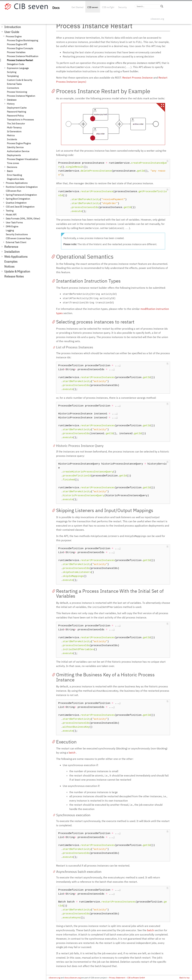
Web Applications (16, 257)
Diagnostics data (15, 179)
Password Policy (15, 116)
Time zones (13, 163)
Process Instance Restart (20, 60)
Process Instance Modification (23, 56)
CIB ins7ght (108, 7)
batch (72, 753)
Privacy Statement (117, 978)
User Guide (12, 32)
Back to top (184, 978)
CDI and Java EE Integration (20, 207)
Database (12, 100)
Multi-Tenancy (14, 128)
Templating (13, 76)
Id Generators (14, 131)
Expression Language (18, 68)
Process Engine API (17, 44)
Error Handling (14, 175)
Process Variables (16, 52)
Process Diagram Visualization (23, 159)
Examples (11, 262)
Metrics (11, 135)
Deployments (14, 155)
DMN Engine (12, 226)
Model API (11, 215)
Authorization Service (18, 151)
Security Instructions (17, 234)
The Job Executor (16, 124)
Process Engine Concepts (20, 48)
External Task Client (16, 242)
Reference (11, 247)
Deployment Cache (17, 108)
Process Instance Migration (21, 96)
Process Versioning (17, 92)
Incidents (12, 139)
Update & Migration (17, 271)
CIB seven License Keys (18, 238)
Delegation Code (16, 64)
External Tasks (14, 84)
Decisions (12, 167)
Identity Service (15, 147)
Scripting (12, 72)
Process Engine (14, 36)
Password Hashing (16, 112)
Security (122, 7)
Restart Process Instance (138, 78)
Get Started (77, 7)
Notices (9, 266)
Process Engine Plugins (19, 143)
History (11, 104)
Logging (10, 230)
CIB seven (93, 7)
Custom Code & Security (20, 80)
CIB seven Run (13, 191)
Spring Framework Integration (21, 195)
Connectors (13, 88)
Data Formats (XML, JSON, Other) (23, 219)
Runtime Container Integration (22, 187)
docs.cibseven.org (72, 978)
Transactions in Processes (20, 120)
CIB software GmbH (136, 978)
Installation (12, 252)
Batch (10, 171)
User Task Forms (14, 223)
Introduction (13, 27)
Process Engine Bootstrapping (22, 40)
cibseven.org (157, 19)
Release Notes (14, 276)
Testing (10, 211)
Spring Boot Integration (18, 199)
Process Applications (17, 183)
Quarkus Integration (16, 203)
